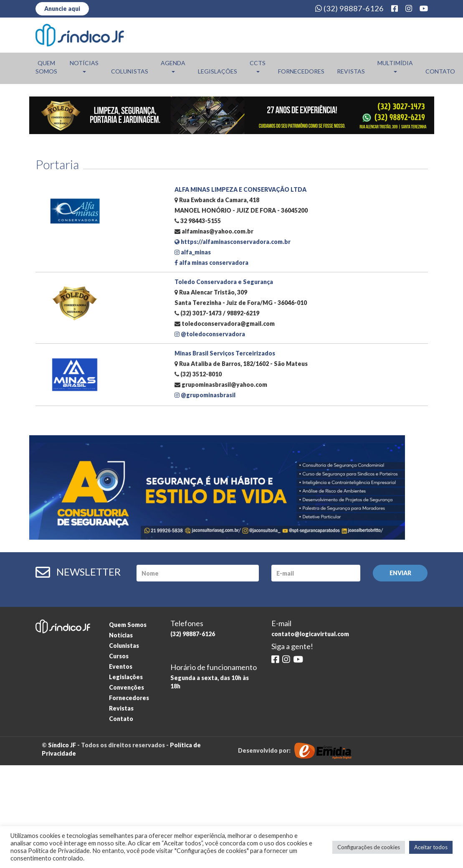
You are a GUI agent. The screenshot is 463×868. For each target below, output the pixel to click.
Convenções (127, 687)
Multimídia (395, 66)
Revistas (351, 71)
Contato (440, 71)
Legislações (218, 71)
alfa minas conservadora (211, 263)
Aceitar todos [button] (431, 847)
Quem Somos (46, 67)
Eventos (121, 666)
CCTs (258, 66)
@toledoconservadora (210, 334)
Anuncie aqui (62, 9)
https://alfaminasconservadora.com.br (233, 242)
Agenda (173, 66)
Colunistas (130, 71)
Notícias (84, 66)
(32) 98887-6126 (349, 8)
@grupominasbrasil (205, 395)
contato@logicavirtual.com (310, 634)
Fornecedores (301, 71)
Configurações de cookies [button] (369, 847)
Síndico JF (62, 745)
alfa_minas (193, 252)
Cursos (119, 656)
